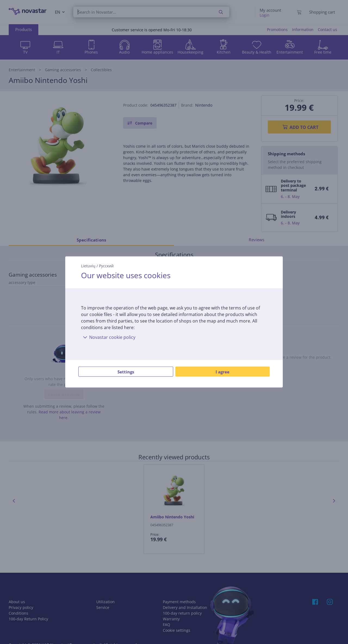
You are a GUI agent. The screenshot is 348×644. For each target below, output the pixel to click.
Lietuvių (88, 266)
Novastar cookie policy (108, 337)
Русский (106, 266)
